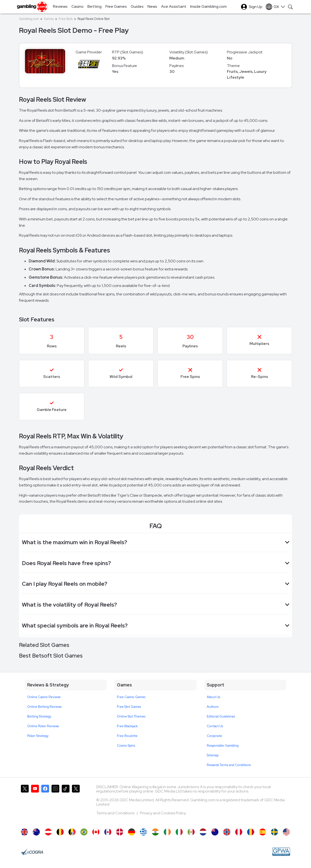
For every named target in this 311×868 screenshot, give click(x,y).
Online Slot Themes (131, 716)
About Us (213, 697)
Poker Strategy (38, 736)
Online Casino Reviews (44, 697)
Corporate (214, 736)
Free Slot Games (129, 707)
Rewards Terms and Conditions (229, 765)
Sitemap (213, 755)
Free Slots (66, 19)
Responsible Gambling (223, 746)
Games (49, 19)
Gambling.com (29, 19)
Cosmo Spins (126, 746)
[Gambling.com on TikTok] (66, 804)
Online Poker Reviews (43, 726)
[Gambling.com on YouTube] (35, 804)
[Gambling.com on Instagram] (55, 804)
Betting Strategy (39, 716)
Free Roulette (127, 736)
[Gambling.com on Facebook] (45, 804)
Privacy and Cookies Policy (163, 813)
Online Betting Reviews (44, 707)
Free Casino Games (131, 697)
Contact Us (215, 726)
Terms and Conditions (116, 813)
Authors (213, 707)
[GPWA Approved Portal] (281, 852)
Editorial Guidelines (221, 716)
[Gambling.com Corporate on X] (76, 804)
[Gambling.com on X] (25, 804)
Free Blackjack (127, 726)
